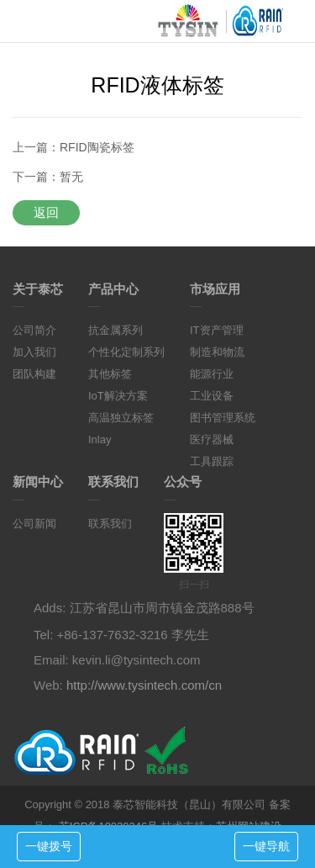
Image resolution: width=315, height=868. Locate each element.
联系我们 (110, 524)
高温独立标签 (121, 418)
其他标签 (110, 374)
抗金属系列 (115, 330)
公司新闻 (34, 524)
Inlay (100, 439)
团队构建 (34, 374)
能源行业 (212, 374)
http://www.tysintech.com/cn (144, 685)
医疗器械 (212, 439)
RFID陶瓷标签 (97, 147)
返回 (46, 212)
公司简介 (34, 330)
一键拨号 (49, 846)
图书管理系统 (223, 418)
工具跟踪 (212, 461)
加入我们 (34, 352)
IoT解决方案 (118, 396)
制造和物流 (217, 352)
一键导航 (266, 846)
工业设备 (212, 396)
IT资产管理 (217, 330)
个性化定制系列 (126, 352)
